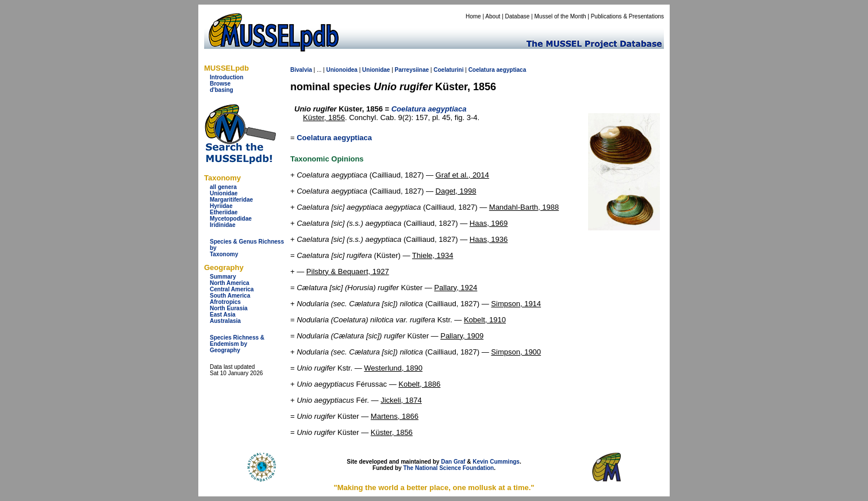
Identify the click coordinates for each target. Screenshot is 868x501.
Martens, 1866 (395, 416)
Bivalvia (301, 70)
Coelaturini (448, 70)
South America (230, 296)
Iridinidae (222, 225)
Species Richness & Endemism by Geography (237, 344)
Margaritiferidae (231, 200)
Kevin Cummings (496, 462)
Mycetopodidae (231, 219)
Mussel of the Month (560, 16)
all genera (223, 187)
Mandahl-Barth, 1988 (524, 207)
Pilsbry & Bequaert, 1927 (348, 271)
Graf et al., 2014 (462, 175)
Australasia (225, 321)
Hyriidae (221, 206)
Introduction (226, 77)
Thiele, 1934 (433, 255)
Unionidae (224, 193)
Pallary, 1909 (462, 336)
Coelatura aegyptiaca (334, 138)
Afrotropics (225, 302)
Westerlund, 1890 (393, 368)
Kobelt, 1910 (485, 320)
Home (473, 16)
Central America (232, 289)
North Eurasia (229, 308)
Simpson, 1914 (516, 304)
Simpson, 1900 (516, 352)
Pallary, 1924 (456, 288)
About (493, 16)
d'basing (222, 90)
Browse (220, 84)
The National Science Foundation (448, 468)
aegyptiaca (512, 70)
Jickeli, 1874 (401, 400)
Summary (223, 277)
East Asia (223, 315)
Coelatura (482, 70)
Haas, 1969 (489, 223)
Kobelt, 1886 (419, 384)
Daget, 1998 (456, 191)
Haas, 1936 (489, 239)
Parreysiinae (412, 70)
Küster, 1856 (324, 117)
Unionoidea (341, 70)
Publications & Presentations (627, 16)
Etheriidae (224, 212)
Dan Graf (453, 462)
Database (518, 16)
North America (230, 283)
